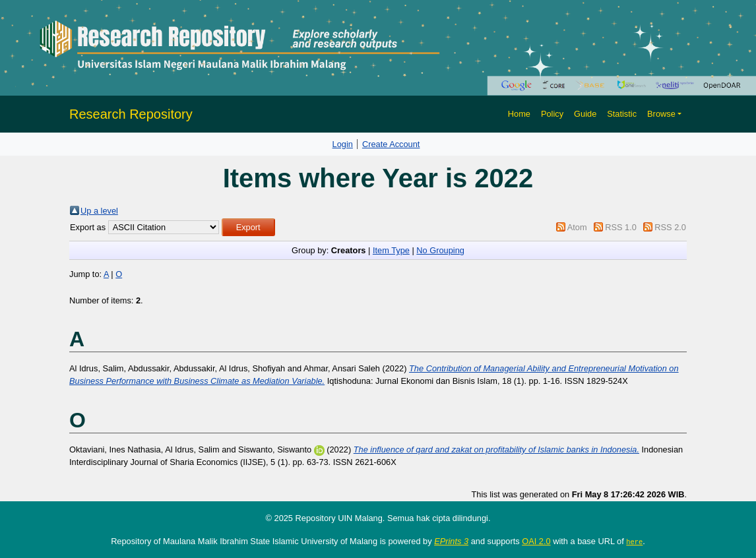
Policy (552, 114)
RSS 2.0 (670, 227)
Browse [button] (661, 114)
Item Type (391, 250)
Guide (585, 114)
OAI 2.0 (536, 541)
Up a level (99, 211)
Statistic (622, 114)
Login (343, 144)
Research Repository (131, 114)
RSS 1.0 (621, 227)
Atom (577, 227)
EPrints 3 (451, 541)
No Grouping (440, 250)
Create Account (391, 144)
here (634, 542)
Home (519, 114)
